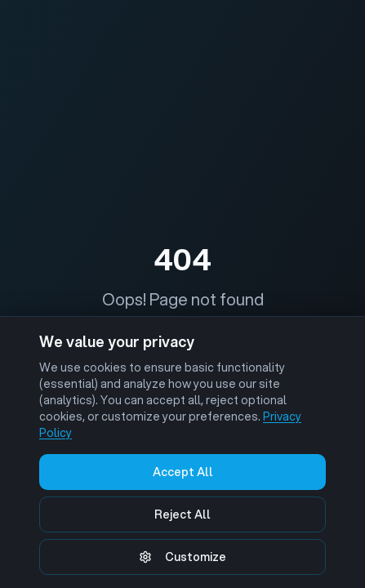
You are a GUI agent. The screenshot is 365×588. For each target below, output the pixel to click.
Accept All (183, 472)
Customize (182, 557)
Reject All (182, 514)
